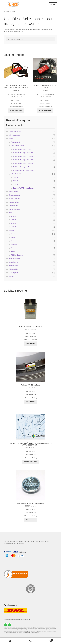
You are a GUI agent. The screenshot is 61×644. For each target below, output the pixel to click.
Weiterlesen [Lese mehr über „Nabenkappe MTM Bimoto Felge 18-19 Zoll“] (31, 520)
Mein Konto (10, 641)
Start (7, 12)
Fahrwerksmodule (14, 135)
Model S (14, 220)
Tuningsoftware (14, 266)
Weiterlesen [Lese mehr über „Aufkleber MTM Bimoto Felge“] (31, 402)
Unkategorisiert (13, 269)
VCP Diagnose (13, 273)
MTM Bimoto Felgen (18, 146)
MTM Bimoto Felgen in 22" (22, 167)
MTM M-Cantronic (14, 199)
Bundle (13, 237)
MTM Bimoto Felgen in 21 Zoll (23, 163)
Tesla (10, 213)
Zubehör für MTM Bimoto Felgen (24, 170)
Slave (13, 252)
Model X (14, 223)
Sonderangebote (14, 202)
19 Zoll (15, 181)
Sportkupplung (13, 206)
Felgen (11, 139)
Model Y (14, 227)
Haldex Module (13, 192)
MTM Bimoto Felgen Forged (22, 149)
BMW (13, 234)
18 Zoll (15, 177)
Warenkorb (47, 640)
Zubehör (11, 276)
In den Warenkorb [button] (16, 111)
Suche (30, 641)
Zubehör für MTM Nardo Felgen (23, 188)
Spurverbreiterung (14, 209)
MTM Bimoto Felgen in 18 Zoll (23, 153)
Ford (12, 241)
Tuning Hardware (14, 259)
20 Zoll (15, 184)
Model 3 (14, 216)
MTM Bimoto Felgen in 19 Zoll (23, 156)
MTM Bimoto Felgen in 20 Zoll (23, 160)
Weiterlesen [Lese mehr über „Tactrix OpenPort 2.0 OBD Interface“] (31, 344)
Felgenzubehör (16, 142)
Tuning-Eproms (14, 262)
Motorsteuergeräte (15, 195)
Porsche (14, 248)
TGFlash (11, 230)
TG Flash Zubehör (17, 255)
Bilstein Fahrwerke (15, 132)
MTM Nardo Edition (17, 174)
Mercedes (14, 244)
